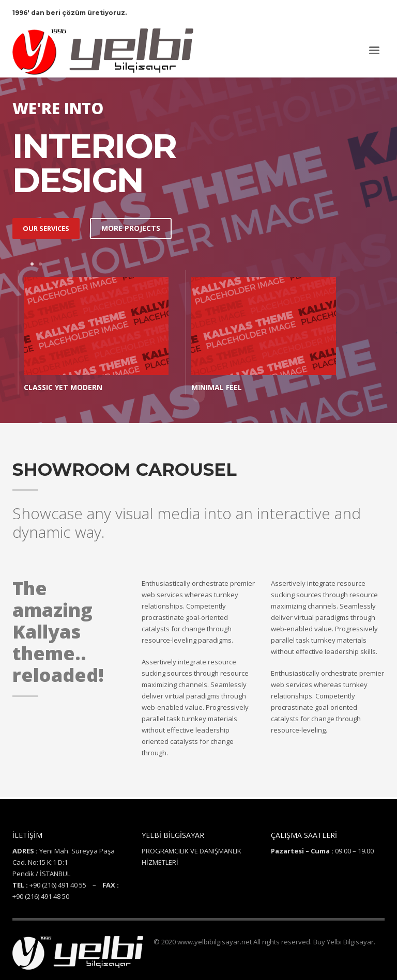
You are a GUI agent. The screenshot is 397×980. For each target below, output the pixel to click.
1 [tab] (32, 264)
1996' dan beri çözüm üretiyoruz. (70, 13)
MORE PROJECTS (131, 228)
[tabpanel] (96, 335)
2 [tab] (40, 264)
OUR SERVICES (46, 228)
